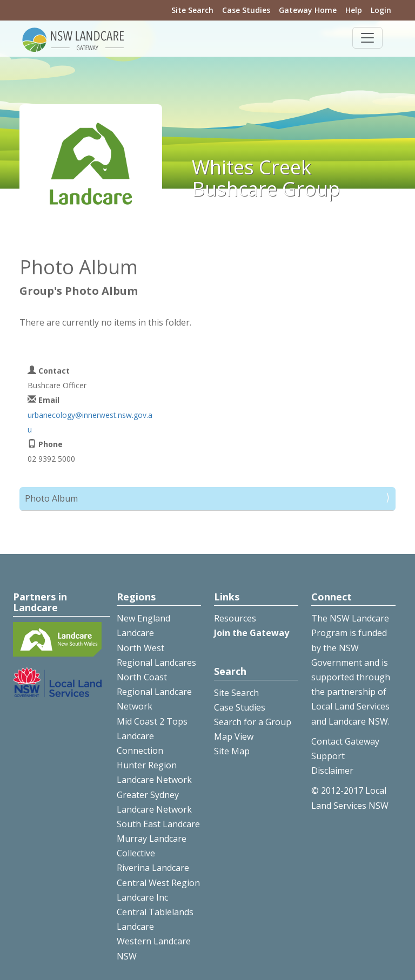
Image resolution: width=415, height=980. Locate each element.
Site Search (192, 10)
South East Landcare (158, 824)
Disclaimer (332, 771)
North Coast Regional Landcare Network (154, 692)
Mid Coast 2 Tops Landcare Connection (152, 736)
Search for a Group (253, 722)
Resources (235, 618)
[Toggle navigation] (367, 38)
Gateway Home (308, 10)
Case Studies (246, 10)
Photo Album (51, 498)
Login (381, 10)
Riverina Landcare (153, 868)
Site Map (232, 751)
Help (354, 10)
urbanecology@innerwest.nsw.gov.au (90, 422)
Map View (234, 736)
